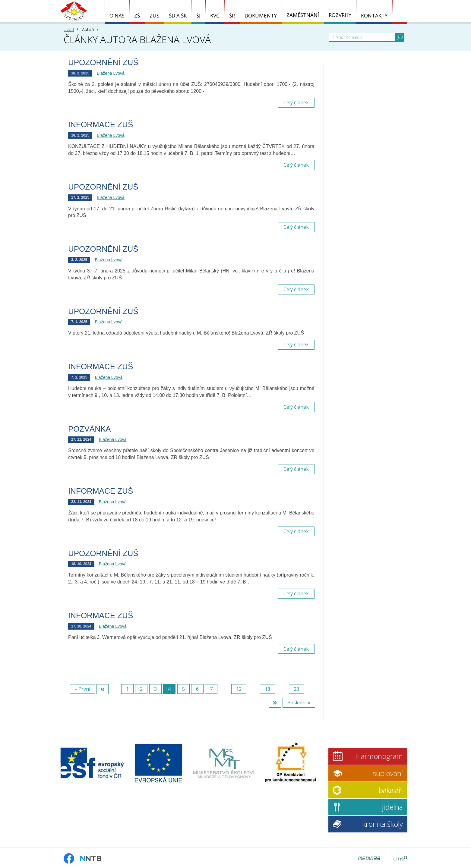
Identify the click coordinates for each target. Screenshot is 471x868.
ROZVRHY (340, 15)
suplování (388, 773)
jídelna (392, 807)
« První (82, 689)
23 (296, 689)
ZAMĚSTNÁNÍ (303, 15)
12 (239, 689)
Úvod (69, 29)
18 (267, 689)
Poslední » (299, 703)
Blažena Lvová (111, 73)
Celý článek (296, 102)
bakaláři (391, 790)
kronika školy (383, 824)
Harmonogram (379, 756)
